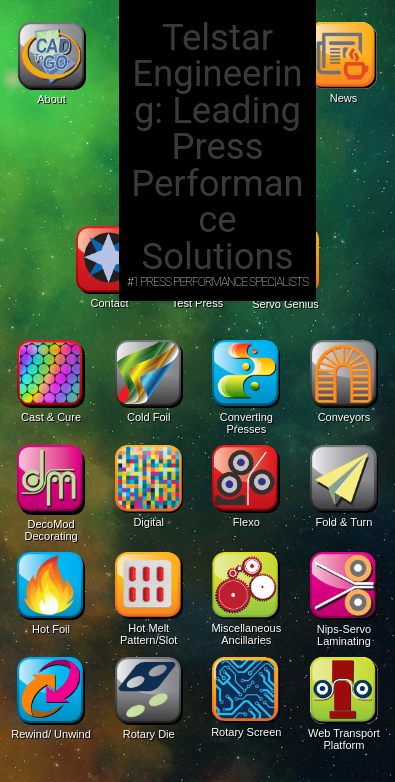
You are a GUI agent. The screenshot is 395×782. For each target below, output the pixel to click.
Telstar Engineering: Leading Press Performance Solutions (217, 147)
